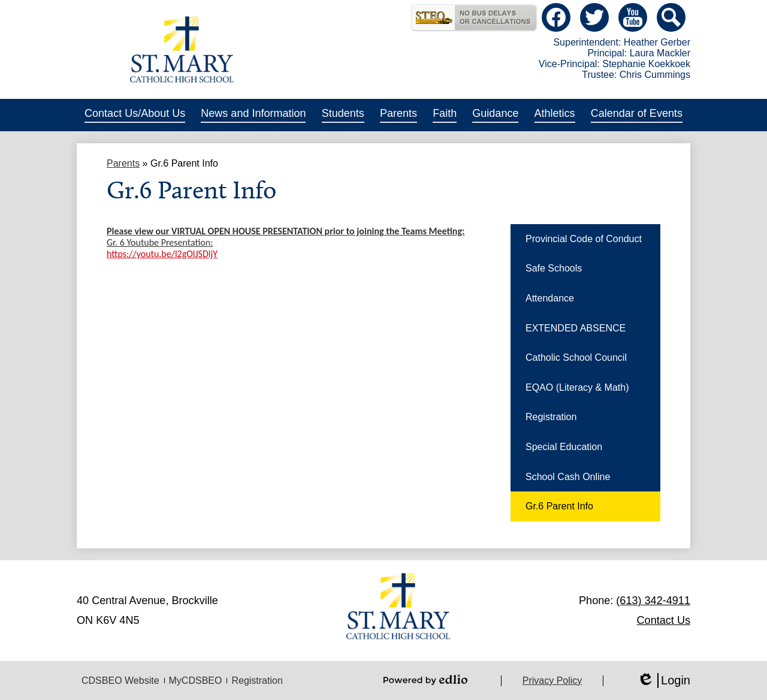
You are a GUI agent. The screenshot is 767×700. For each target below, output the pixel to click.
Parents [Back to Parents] (123, 163)
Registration (257, 681)
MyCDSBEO (196, 681)
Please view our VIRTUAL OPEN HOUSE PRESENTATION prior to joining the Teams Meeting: (286, 231)
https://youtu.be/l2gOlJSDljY (162, 254)
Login (664, 681)
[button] (135, 115)
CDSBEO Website (120, 681)
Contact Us (664, 620)
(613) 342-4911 (653, 601)
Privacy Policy (552, 681)
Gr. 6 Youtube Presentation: (160, 242)
